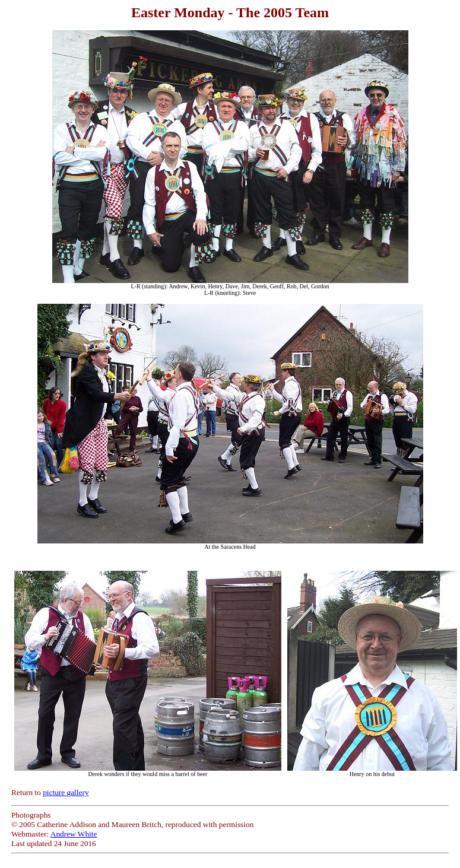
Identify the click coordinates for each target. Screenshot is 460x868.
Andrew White (74, 834)
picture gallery (66, 792)
